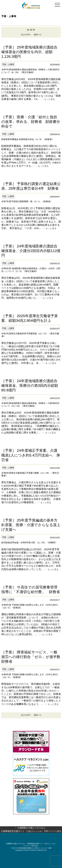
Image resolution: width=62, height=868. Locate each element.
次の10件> (26, 35)
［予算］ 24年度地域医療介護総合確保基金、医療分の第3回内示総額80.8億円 (30, 386)
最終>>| (36, 35)
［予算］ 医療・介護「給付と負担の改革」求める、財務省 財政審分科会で (31, 122)
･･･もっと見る (48, 99)
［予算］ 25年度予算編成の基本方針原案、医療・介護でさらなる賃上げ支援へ (31, 525)
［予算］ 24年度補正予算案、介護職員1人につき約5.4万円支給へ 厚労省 (31, 455)
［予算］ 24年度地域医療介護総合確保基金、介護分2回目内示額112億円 (31, 251)
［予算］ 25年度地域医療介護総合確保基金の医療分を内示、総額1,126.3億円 (29, 52)
